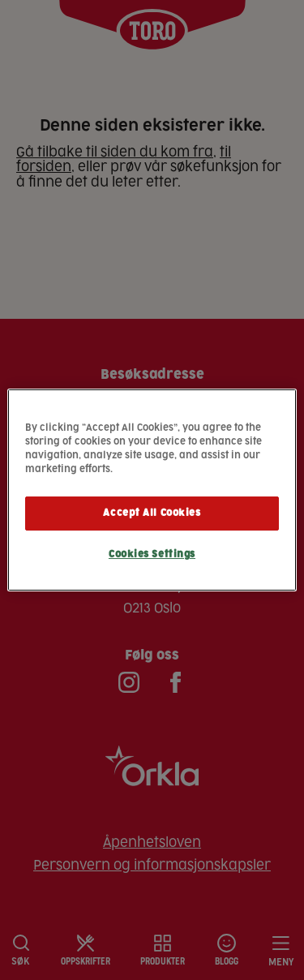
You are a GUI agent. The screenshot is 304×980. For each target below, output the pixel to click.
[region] (152, 490)
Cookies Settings (152, 554)
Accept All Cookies (152, 513)
